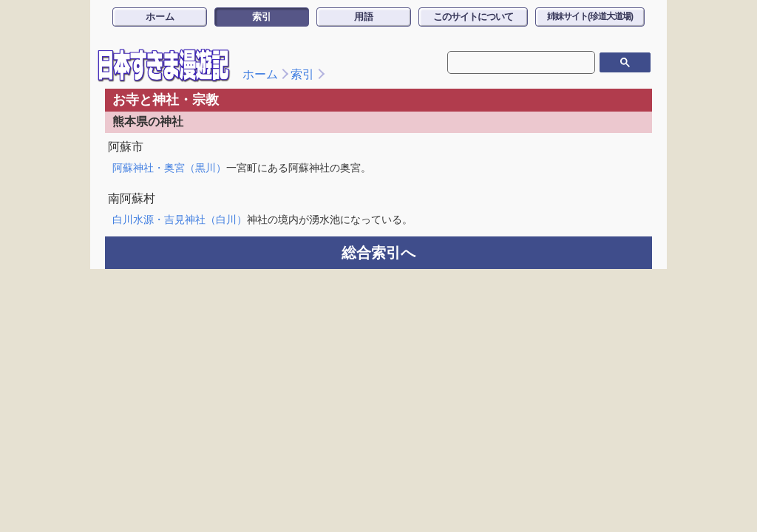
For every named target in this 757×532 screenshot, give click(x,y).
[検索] (520, 62)
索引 (262, 17)
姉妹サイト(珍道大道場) (590, 16)
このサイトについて (473, 17)
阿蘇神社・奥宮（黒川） (169, 168)
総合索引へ (378, 253)
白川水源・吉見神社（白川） (180, 219)
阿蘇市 (126, 147)
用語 (364, 17)
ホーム (160, 17)
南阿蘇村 (132, 198)
